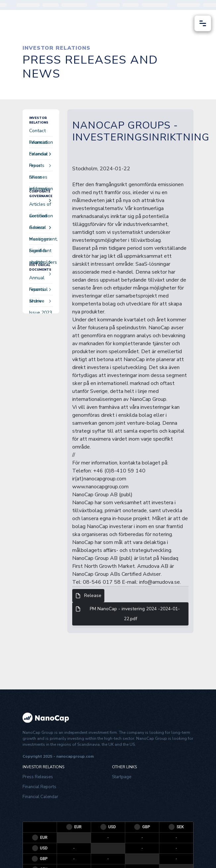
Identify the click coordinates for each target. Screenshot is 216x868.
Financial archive (40, 291)
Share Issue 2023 (41, 302)
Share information (41, 178)
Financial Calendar (40, 797)
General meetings (40, 229)
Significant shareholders (41, 252)
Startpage (122, 777)
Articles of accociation (41, 206)
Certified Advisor (40, 217)
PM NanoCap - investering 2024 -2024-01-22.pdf (128, 613)
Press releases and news (40, 167)
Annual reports (40, 279)
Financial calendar (40, 144)
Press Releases (38, 777)
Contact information (41, 132)
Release (88, 596)
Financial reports (40, 155)
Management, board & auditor (41, 240)
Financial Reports (39, 787)
